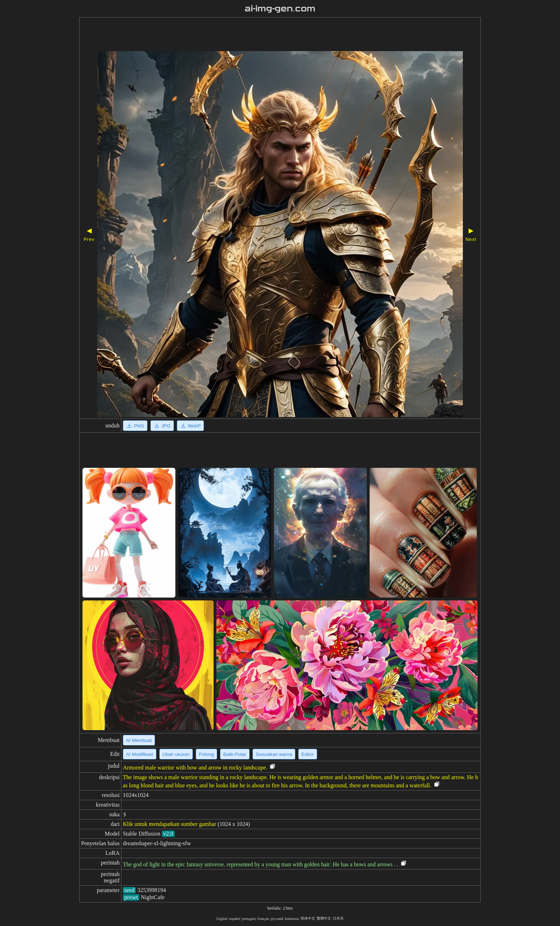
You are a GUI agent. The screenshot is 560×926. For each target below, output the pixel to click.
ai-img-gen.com (280, 9)
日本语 (338, 918)
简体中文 (308, 918)
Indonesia (292, 919)
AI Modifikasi (140, 754)
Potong (206, 754)
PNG (135, 426)
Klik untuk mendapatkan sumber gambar (169, 824)
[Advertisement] (260, 35)
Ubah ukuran (176, 754)
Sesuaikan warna (274, 754)
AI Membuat (139, 740)
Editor (308, 754)
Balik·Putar (235, 754)
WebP (190, 426)
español (235, 919)
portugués (249, 919)
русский (277, 919)
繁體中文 (324, 918)
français (264, 919)
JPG (162, 426)
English (222, 919)
